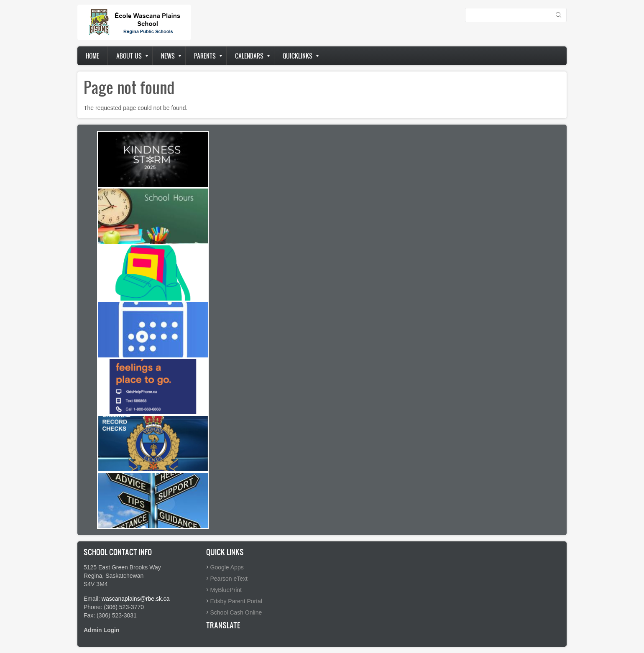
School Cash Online (236, 612)
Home (92, 56)
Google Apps (227, 567)
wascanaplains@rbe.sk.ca (136, 599)
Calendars (249, 56)
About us (129, 56)
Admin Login (102, 630)
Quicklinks (298, 56)
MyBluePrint (226, 590)
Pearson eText (229, 579)
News (168, 56)
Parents (205, 56)
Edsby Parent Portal (236, 601)
